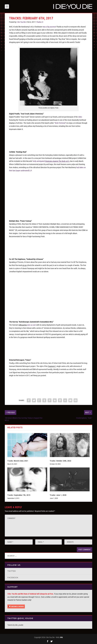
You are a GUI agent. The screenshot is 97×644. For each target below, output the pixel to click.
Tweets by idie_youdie (15, 625)
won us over (32, 325)
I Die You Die (21, 22)
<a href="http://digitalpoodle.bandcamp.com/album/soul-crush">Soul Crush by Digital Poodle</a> (48, 139)
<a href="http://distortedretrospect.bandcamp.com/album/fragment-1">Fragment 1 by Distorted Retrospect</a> (48, 385)
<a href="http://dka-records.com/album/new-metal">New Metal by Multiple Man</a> (48, 246)
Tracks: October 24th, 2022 (61, 461)
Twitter (12, 571)
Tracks (39, 22)
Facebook (13, 578)
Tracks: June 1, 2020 (58, 495)
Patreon (37, 597)
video (80, 117)
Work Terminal (60, 123)
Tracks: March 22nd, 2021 (18, 461)
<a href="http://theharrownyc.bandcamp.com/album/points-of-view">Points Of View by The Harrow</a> (48, 347)
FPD (61, 637)
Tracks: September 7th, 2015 (19, 495)
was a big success (49, 27)
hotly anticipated (51, 161)
